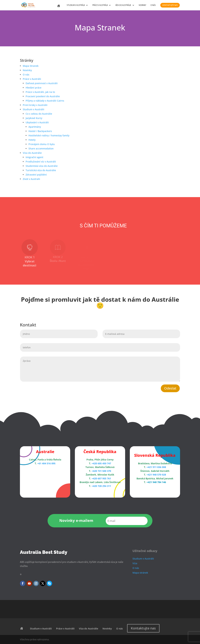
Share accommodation (41, 148)
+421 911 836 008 (156, 467)
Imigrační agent (34, 157)
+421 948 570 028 (156, 475)
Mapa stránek (140, 573)
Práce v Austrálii (100, 5)
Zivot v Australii (31, 179)
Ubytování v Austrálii (37, 122)
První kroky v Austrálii (35, 105)
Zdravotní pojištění (36, 175)
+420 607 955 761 (101, 478)
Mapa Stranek (31, 66)
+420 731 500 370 (101, 471)
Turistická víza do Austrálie (41, 170)
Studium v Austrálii (76, 5)
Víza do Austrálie (123, 5)
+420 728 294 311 (101, 486)
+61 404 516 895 (46, 463)
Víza (135, 563)
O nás (153, 5)
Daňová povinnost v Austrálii (42, 83)
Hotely (32, 140)
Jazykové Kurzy (34, 118)
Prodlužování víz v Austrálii (41, 162)
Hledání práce (34, 88)
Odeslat (170, 388)
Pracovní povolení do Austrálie (43, 96)
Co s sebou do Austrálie (39, 114)
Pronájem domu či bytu (42, 144)
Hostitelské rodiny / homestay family (49, 135)
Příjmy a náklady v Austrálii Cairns (45, 101)
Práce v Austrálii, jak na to (40, 92)
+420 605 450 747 (101, 463)
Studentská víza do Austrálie (42, 166)
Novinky (142, 5)
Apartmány (35, 127)
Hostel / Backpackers (40, 131)
